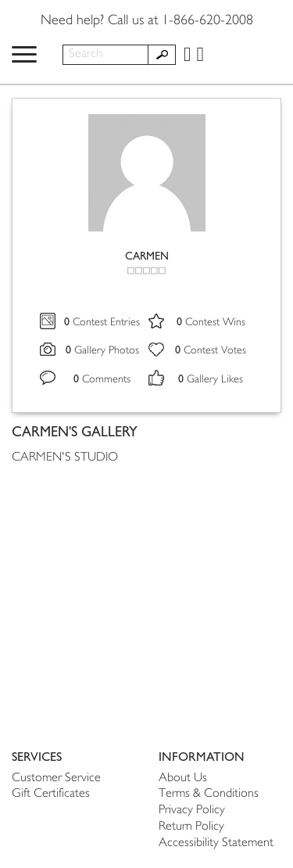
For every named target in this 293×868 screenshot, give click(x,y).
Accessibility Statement (216, 843)
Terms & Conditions (209, 794)
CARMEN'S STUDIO (65, 458)
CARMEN (147, 256)
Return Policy (191, 827)
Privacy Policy (192, 811)
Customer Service (56, 778)
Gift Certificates (51, 794)
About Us (183, 778)
